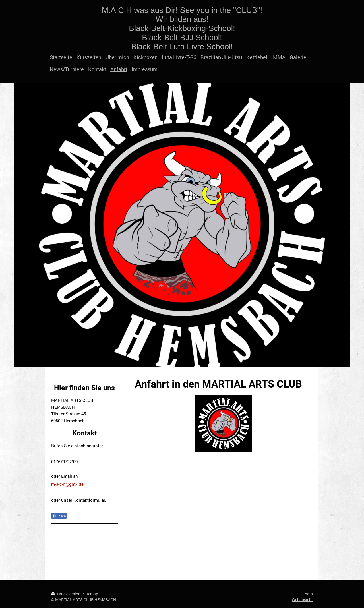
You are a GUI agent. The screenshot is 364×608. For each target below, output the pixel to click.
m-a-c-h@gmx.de (67, 484)
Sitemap (91, 594)
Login (308, 594)
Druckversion (66, 594)
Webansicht (302, 600)
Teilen (59, 516)
